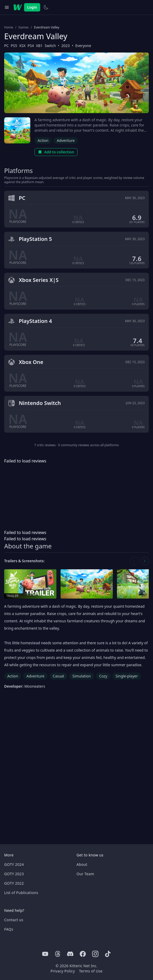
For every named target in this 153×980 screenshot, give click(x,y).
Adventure (66, 140)
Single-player (127, 676)
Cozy (103, 676)
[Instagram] (95, 954)
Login (32, 7)
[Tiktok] (108, 954)
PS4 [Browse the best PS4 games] (31, 46)
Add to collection (56, 152)
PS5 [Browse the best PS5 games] (14, 46)
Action (43, 140)
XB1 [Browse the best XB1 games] (39, 46)
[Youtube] (45, 954)
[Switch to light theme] (46, 7)
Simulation (81, 676)
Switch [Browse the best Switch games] (50, 46)
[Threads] (58, 954)
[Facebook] (83, 954)
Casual (58, 676)
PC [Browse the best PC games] (6, 46)
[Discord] (70, 954)
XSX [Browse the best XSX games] (22, 46)
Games (24, 27)
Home (9, 27)
